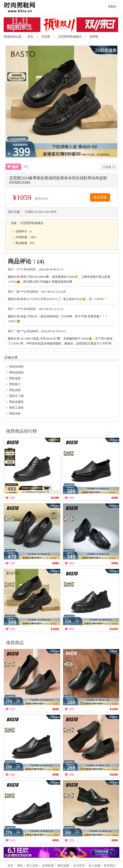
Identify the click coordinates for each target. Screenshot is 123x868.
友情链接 (48, 866)
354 (72, 563)
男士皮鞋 (32, 866)
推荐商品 (15, 643)
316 (72, 840)
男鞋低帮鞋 (16, 373)
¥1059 (55, 629)
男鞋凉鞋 (15, 390)
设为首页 (79, 866)
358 (12, 563)
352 (72, 629)
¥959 (56, 840)
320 (12, 709)
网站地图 (63, 866)
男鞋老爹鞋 (16, 402)
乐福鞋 (29, 212)
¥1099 (55, 498)
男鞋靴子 (15, 384)
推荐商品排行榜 (22, 431)
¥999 (115, 498)
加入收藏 (94, 866)
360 (12, 498)
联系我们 (110, 866)
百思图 (46, 37)
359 (72, 498)
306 (12, 775)
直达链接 (100, 197)
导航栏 (112, 7)
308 (72, 775)
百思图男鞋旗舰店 (70, 37)
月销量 (109, 167)
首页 (30, 37)
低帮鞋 (94, 37)
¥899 (56, 709)
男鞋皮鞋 (15, 378)
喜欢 (15, 167)
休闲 (54, 212)
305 (72, 709)
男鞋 (20, 866)
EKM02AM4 (42, 212)
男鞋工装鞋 (16, 408)
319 (12, 840)
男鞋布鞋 (15, 414)
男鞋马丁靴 (16, 396)
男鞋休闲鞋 (16, 367)
